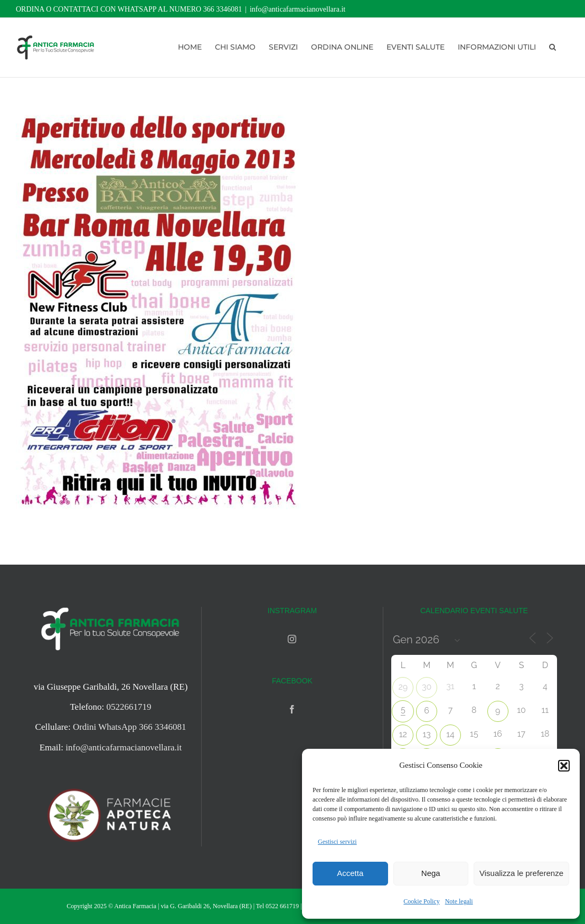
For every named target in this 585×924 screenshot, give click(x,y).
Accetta (350, 873)
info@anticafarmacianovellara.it (298, 9)
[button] (564, 766)
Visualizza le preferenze (521, 873)
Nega (431, 873)
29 (403, 687)
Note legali (459, 901)
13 (426, 734)
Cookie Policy (421, 901)
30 (427, 687)
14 (450, 734)
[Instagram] (292, 639)
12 (403, 734)
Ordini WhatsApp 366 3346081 (130, 727)
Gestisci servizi (337, 842)
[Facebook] (292, 709)
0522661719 (129, 707)
